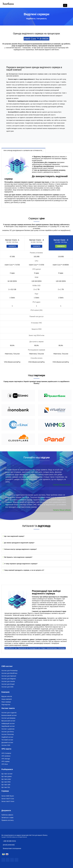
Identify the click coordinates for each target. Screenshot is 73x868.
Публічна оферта (7, 815)
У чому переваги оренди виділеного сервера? (20, 564)
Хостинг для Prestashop (9, 670)
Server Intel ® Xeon (8, 801)
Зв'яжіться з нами (7, 818)
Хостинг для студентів (9, 713)
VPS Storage (6, 759)
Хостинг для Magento (9, 679)
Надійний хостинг (7, 737)
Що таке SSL (6, 787)
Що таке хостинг (7, 774)
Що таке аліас (6, 779)
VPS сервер (5, 761)
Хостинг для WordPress (9, 673)
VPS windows (6, 756)
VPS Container (6, 753)
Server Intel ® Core (8, 799)
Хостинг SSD (6, 745)
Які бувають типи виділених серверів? (18, 557)
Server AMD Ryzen (8, 796)
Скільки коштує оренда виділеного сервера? (20, 549)
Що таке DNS (6, 782)
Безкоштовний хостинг (9, 715)
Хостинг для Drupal (8, 684)
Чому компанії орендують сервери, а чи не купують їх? (24, 570)
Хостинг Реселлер (8, 734)
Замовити (12, 246)
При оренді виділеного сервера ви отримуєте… (23, 150)
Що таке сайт (6, 785)
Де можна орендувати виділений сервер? (19, 543)
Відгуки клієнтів (7, 696)
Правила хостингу (8, 820)
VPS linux (5, 764)
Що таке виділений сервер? (14, 536)
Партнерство (6, 705)
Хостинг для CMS (7, 687)
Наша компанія (7, 699)
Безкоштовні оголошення (12, 848)
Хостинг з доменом (8, 729)
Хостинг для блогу (8, 732)
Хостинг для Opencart (9, 676)
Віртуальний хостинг (8, 721)
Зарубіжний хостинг (8, 726)
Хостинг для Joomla (8, 681)
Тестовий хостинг (7, 740)
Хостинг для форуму (8, 718)
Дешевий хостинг (7, 742)
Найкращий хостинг (8, 723)
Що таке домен (7, 776)
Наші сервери (6, 702)
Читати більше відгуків (62, 485)
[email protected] (9, 845)
